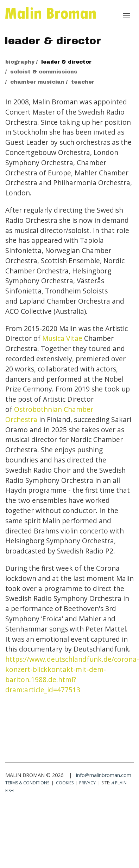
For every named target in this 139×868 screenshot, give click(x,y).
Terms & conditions (27, 783)
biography (20, 62)
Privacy (87, 783)
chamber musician (37, 82)
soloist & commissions (44, 72)
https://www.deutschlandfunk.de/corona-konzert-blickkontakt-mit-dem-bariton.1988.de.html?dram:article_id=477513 (72, 674)
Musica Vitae (62, 338)
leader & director (66, 62)
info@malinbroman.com (104, 775)
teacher (83, 82)
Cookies (65, 783)
